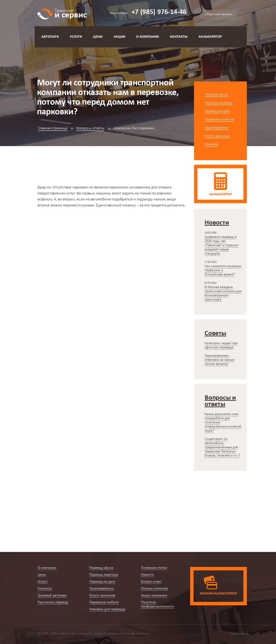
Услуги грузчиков (217, 136)
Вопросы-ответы (90, 128)
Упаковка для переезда (107, 609)
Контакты (179, 37)
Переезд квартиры (219, 103)
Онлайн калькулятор (218, 594)
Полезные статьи (154, 568)
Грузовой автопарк (52, 595)
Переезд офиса (216, 95)
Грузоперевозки (217, 128)
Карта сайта (239, 634)
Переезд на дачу (217, 111)
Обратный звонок (218, 14)
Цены (98, 37)
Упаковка (211, 144)
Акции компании (154, 595)
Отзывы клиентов (154, 589)
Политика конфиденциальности (158, 604)
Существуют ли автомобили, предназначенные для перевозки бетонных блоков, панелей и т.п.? (222, 447)
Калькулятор (210, 37)
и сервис (71, 13)
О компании (148, 37)
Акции (119, 37)
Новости (147, 575)
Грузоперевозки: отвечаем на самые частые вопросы (219, 360)
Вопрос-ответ (151, 582)
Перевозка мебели (219, 119)
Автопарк (50, 37)
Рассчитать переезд (53, 602)
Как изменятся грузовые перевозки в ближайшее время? (223, 270)
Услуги (76, 37)
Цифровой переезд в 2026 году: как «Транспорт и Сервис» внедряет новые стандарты (221, 245)
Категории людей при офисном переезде (221, 345)
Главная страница (53, 128)
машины (104, 193)
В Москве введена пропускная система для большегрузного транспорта (223, 293)
